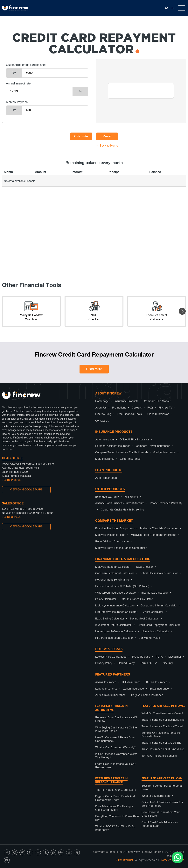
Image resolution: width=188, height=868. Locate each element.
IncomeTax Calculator (155, 593)
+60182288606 (11, 480)
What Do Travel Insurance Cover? (162, 713)
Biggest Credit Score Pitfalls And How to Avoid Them (115, 798)
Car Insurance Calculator (137, 599)
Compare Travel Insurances (153, 446)
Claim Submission (158, 414)
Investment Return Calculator (113, 625)
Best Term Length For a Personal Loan (162, 788)
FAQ (150, 408)
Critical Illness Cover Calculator (159, 573)
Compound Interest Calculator (159, 606)
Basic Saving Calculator (110, 619)
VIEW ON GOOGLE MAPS (26, 490)
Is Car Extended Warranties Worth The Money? (116, 756)
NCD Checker (145, 567)
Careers (137, 408)
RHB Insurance (131, 682)
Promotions (119, 408)
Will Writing (131, 497)
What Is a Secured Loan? (157, 796)
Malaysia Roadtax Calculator (113, 567)
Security (168, 663)
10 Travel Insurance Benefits (159, 756)
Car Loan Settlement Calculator (115, 573)
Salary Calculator (106, 599)
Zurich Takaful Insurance (110, 695)
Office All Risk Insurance (134, 440)
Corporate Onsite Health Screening (122, 510)
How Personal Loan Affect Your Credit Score (161, 814)
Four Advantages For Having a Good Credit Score (114, 808)
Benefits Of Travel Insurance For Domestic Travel (162, 735)
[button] (182, 311)
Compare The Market (157, 401)
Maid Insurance (105, 459)
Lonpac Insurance (106, 689)
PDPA (159, 657)
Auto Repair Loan (106, 478)
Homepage (102, 401)
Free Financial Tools (129, 414)
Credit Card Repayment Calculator (159, 625)
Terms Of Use (149, 663)
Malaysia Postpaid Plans (110, 535)
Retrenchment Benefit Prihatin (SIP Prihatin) (122, 586)
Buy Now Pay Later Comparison (115, 529)
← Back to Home (107, 146)
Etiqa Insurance (159, 689)
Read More (94, 369)
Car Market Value (149, 638)
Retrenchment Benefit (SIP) (112, 580)
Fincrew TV (165, 408)
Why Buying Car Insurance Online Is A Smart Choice (116, 729)
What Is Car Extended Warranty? (115, 748)
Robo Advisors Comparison (112, 542)
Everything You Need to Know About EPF (117, 818)
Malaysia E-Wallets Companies (159, 529)
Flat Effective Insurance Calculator (116, 612)
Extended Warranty (107, 497)
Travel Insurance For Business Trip (163, 720)
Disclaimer (175, 657)
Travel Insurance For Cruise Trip (161, 743)
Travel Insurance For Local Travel (162, 727)
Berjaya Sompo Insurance (147, 695)
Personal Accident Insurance (113, 446)
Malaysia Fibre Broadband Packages (153, 535)
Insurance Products (126, 401)
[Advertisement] (94, 239)
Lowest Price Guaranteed (111, 657)
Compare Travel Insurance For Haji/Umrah (122, 452)
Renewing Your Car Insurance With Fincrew (117, 719)
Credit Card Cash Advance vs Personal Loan (160, 824)
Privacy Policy (104, 663)
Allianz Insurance (106, 682)
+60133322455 (11, 517)
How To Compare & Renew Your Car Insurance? (115, 739)
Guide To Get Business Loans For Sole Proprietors (162, 804)
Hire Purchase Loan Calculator (114, 638)
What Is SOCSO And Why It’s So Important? (115, 828)
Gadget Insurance (164, 452)
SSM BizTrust (125, 860)
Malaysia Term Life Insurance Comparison (121, 548)
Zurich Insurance (133, 689)
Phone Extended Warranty (166, 503)
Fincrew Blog (103, 414)
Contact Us (102, 421)
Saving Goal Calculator (144, 619)
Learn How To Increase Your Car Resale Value (115, 766)
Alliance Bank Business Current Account (120, 503)
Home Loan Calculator (156, 632)
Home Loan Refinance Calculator (116, 632)
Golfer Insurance (130, 459)
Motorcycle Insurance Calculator (115, 606)
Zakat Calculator (153, 612)
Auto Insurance (105, 440)
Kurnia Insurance (157, 682)
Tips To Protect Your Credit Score (116, 790)
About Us (101, 408)
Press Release (141, 657)
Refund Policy (126, 663)
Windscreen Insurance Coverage (115, 593)
